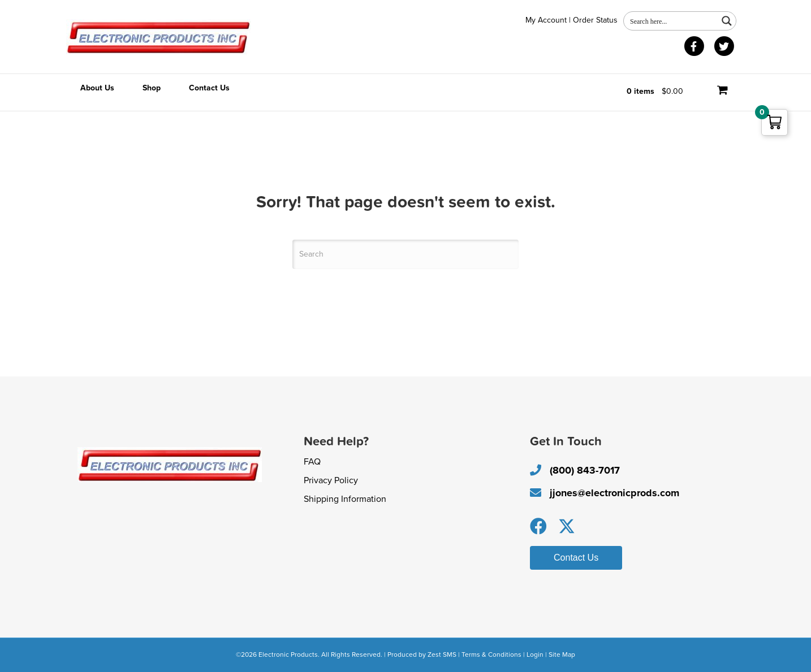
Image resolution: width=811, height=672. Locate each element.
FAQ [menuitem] (312, 462)
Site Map (562, 654)
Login (535, 654)
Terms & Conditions (491, 654)
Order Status (595, 20)
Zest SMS (442, 654)
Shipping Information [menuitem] (345, 499)
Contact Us (209, 88)
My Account (546, 20)
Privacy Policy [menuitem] (331, 480)
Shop (152, 88)
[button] (538, 526)
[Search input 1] (671, 21)
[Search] (405, 254)
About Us (97, 88)
